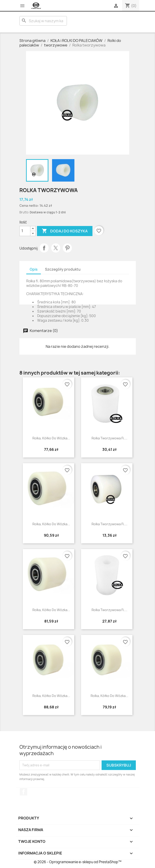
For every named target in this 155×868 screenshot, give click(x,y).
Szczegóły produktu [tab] (63, 269)
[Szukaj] (43, 21)
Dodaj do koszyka (65, 231)
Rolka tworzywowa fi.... (109, 438)
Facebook (24, 792)
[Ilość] (25, 231)
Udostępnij (44, 248)
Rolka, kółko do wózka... (51, 438)
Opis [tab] (34, 269)
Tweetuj (56, 248)
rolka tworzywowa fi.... (109, 610)
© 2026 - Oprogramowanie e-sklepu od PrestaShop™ (78, 862)
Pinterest (67, 248)
